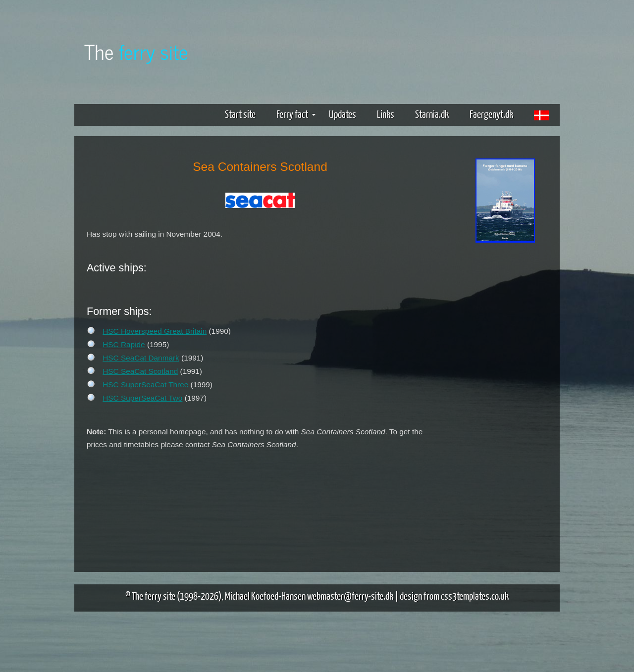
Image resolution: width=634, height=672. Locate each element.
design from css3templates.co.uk (454, 595)
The (136, 51)
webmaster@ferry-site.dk (350, 595)
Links (386, 114)
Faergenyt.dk (491, 114)
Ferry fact (296, 114)
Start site (240, 114)
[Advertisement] (505, 400)
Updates (343, 114)
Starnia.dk (432, 114)
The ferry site (154, 595)
